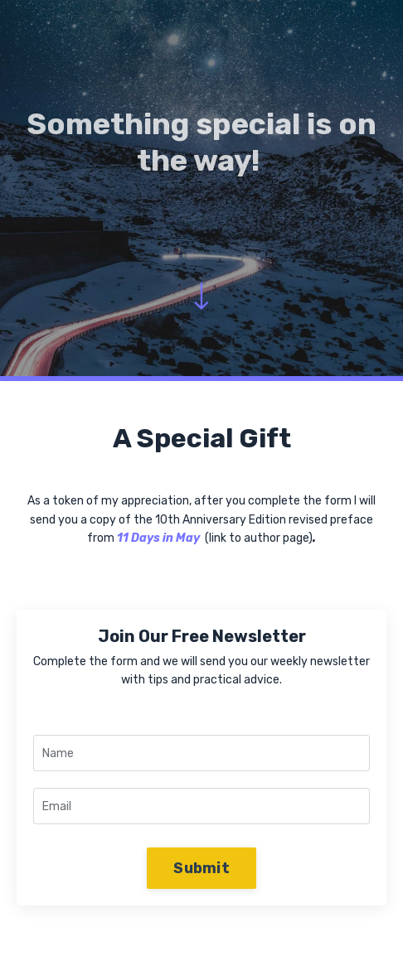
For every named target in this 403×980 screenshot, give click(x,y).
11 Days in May (158, 538)
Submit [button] (201, 868)
